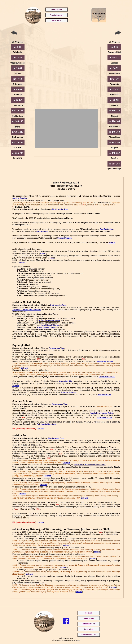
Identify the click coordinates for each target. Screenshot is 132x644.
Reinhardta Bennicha (46, 424)
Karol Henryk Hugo (46, 327)
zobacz (112, 242)
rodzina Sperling (20, 198)
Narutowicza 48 (104, 417)
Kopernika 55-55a (105, 361)
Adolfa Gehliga (107, 229)
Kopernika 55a (65, 381)
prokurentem (42, 231)
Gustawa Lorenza (107, 377)
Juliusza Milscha (68, 392)
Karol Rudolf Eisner (50, 325)
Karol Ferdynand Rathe (50, 321)
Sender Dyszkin (64, 238)
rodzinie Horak (104, 394)
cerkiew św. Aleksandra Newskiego (90, 465)
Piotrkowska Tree (60, 209)
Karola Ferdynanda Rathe (101, 413)
